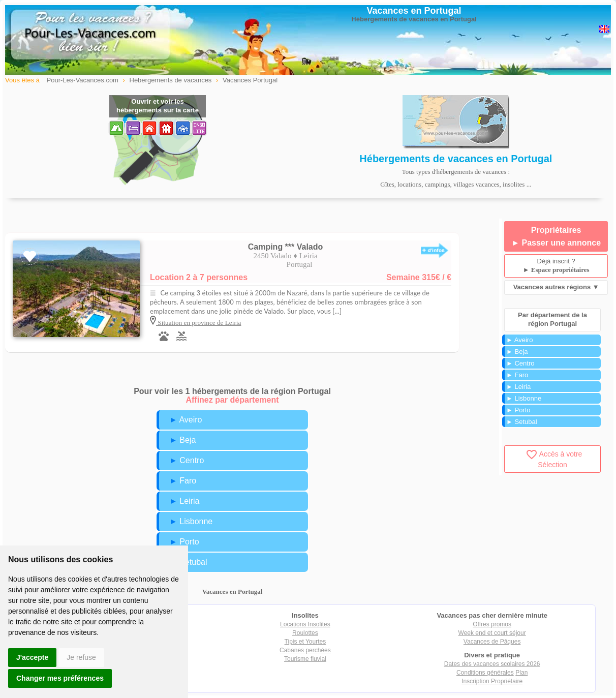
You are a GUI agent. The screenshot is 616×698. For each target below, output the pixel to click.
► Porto (184, 542)
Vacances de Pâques (492, 642)
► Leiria (184, 501)
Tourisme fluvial (305, 659)
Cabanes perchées (305, 650)
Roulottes (305, 633)
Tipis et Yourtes (305, 642)
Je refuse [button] (81, 657)
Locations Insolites (305, 624)
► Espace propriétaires (556, 270)
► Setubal (188, 562)
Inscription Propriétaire (492, 681)
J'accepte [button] (32, 657)
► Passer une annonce (556, 243)
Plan (521, 673)
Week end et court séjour (492, 633)
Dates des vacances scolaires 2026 (492, 664)
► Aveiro (186, 420)
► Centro (187, 460)
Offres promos (492, 624)
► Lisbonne (191, 521)
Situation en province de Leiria (198, 323)
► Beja (182, 440)
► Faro (183, 481)
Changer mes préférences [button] (60, 678)
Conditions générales (485, 673)
